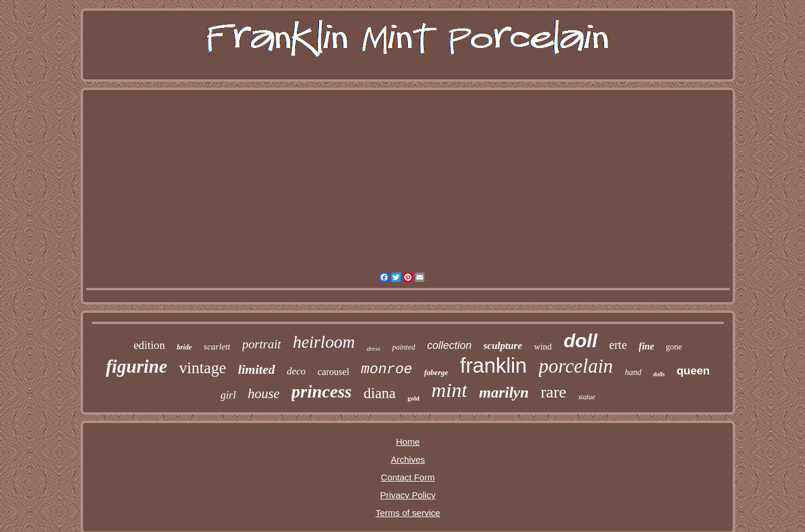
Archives (408, 459)
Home (408, 442)
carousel (333, 372)
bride (184, 347)
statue (587, 397)
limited (256, 369)
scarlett (217, 347)
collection (449, 345)
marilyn (504, 392)
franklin (493, 365)
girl (228, 395)
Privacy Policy (408, 495)
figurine (137, 366)
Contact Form (408, 477)
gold (413, 398)
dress (374, 348)
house (264, 394)
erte (618, 345)
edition (149, 345)
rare (554, 392)
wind (543, 347)
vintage (202, 368)
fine (647, 346)
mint (449, 390)
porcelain (576, 366)
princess (322, 391)
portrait (262, 344)
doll (581, 341)
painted (403, 347)
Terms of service (408, 513)
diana (379, 393)
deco (296, 371)
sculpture (503, 346)
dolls (659, 374)
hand (633, 372)
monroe (386, 369)
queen (694, 371)
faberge (436, 372)
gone (674, 347)
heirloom (324, 342)
